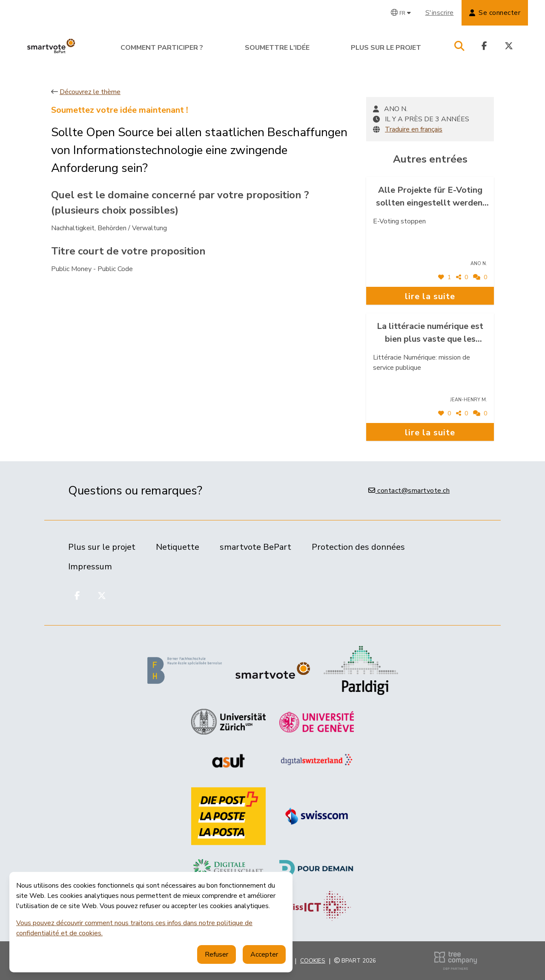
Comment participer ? (162, 48)
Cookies (313, 961)
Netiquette (178, 547)
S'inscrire (440, 13)
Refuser (217, 954)
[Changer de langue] (401, 13)
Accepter (264, 954)
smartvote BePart (255, 547)
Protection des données (358, 547)
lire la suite (430, 296)
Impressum (90, 567)
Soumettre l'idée (277, 48)
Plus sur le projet (386, 48)
